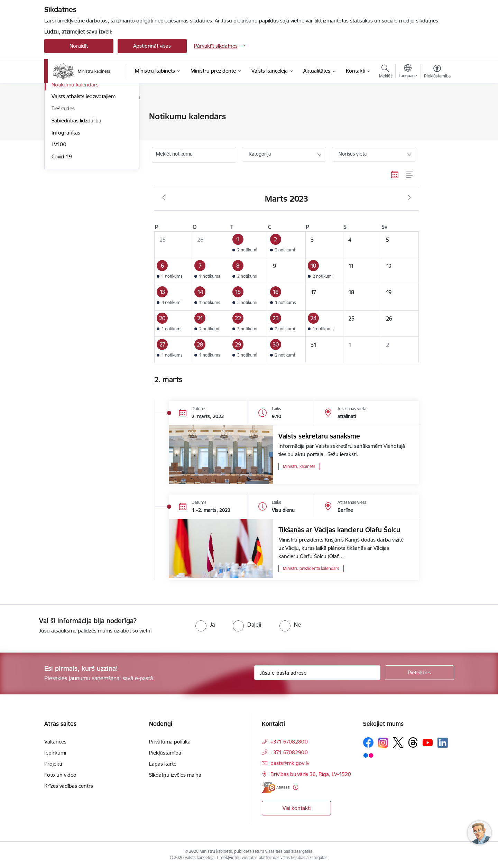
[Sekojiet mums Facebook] (368, 742)
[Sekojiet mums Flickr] (368, 755)
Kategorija (260, 154)
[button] (249, 244)
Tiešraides (63, 182)
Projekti (53, 764)
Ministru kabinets (299, 466)
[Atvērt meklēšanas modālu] (385, 72)
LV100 (59, 218)
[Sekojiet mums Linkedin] (443, 743)
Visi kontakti (297, 808)
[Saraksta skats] (410, 175)
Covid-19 (62, 230)
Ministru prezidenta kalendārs (311, 568)
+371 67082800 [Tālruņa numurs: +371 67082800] (289, 742)
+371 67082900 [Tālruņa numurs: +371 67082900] (289, 752)
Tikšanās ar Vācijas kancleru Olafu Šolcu (339, 530)
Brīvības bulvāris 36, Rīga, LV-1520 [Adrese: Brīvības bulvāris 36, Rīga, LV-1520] (311, 774)
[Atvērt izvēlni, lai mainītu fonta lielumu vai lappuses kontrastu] (437, 72)
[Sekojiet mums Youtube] (428, 742)
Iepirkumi (55, 753)
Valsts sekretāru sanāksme (319, 436)
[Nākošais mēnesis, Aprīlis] (409, 198)
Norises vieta (353, 154)
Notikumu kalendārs (75, 159)
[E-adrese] (276, 787)
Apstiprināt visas (152, 46)
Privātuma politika (170, 742)
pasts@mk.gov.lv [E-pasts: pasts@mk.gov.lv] (290, 763)
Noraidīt (79, 46)
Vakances (55, 742)
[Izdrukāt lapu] (437, 114)
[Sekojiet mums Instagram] (383, 743)
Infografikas (66, 207)
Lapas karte (163, 764)
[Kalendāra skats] (395, 175)
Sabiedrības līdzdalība (76, 195)
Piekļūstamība (165, 753)
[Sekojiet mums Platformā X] (398, 742)
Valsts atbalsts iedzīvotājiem (84, 170)
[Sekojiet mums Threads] (413, 742)
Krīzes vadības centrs (69, 786)
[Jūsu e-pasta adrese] (317, 673)
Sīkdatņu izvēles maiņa (175, 775)
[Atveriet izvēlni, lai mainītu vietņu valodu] (408, 72)
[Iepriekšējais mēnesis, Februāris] (164, 198)
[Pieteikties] (419, 673)
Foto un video (68, 146)
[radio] (205, 625)
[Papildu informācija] (296, 787)
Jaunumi (61, 117)
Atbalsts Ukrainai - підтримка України (86, 132)
